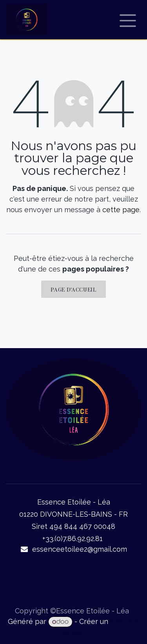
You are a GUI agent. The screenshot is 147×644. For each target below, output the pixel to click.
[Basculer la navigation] (128, 19)
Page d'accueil (73, 289)
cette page (121, 210)
